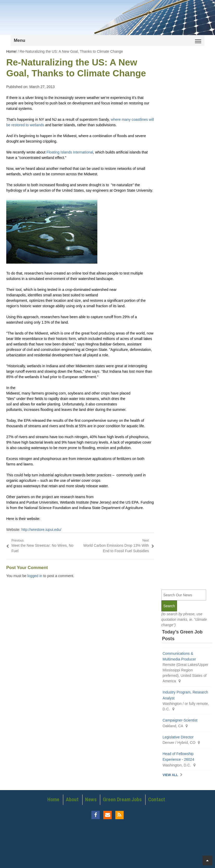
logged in (35, 576)
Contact (157, 799)
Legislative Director (178, 737)
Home (53, 799)
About (72, 799)
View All (170, 775)
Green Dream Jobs (122, 799)
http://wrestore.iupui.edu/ (41, 530)
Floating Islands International (70, 152)
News (91, 799)
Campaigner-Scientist (180, 720)
